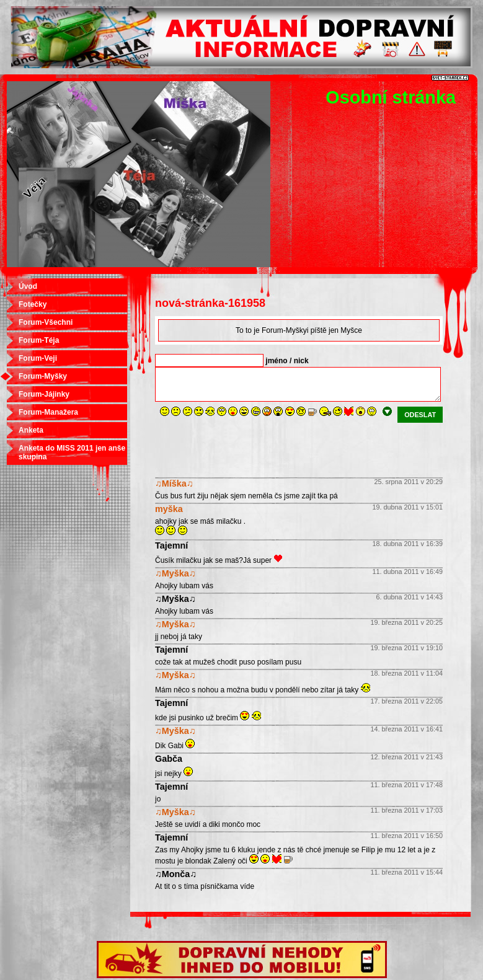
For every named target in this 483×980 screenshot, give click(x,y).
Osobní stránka (391, 97)
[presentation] (249, 447)
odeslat (420, 415)
